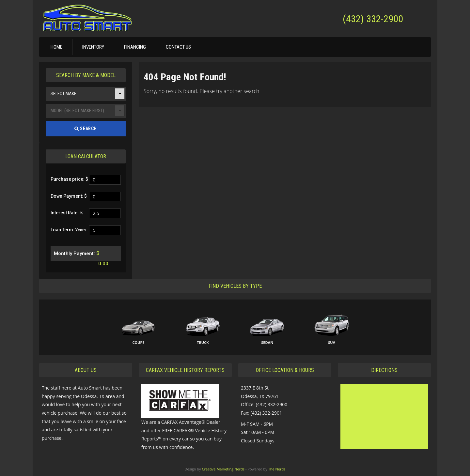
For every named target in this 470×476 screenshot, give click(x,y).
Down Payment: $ (69, 196)
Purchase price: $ (69, 179)
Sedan (267, 342)
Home (56, 47)
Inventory (93, 47)
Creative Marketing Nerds (223, 469)
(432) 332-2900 (373, 19)
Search (86, 129)
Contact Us (178, 47)
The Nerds (277, 469)
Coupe (138, 342)
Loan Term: (68, 230)
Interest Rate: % (67, 213)
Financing (135, 47)
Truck (203, 342)
